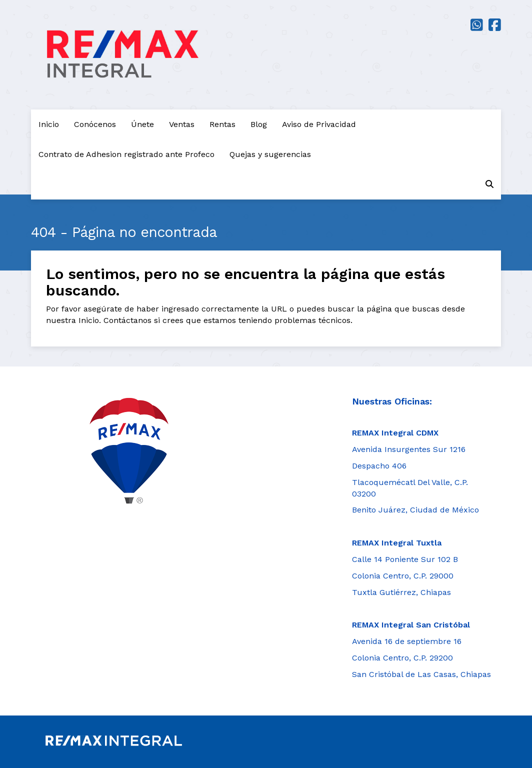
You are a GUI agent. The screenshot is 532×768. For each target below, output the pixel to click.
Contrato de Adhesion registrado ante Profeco (126, 154)
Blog (259, 124)
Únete (142, 124)
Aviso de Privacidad (319, 124)
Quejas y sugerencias (270, 154)
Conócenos (95, 124)
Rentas (222, 124)
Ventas (182, 124)
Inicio (49, 124)
